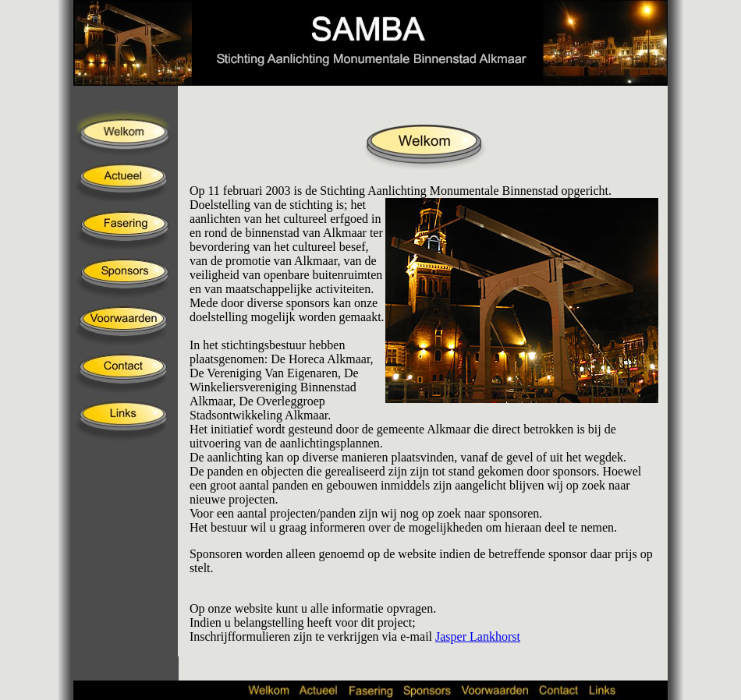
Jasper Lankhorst (478, 636)
